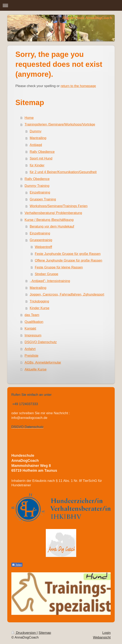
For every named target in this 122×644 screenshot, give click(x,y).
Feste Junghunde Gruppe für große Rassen (68, 254)
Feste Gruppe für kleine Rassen (59, 267)
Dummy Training (37, 186)
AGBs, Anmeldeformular (43, 362)
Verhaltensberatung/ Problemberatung (53, 213)
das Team (32, 315)
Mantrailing (38, 138)
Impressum (33, 335)
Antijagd (36, 145)
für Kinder (37, 165)
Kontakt (30, 328)
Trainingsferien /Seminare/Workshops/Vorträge (60, 124)
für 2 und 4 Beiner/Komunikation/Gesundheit (63, 172)
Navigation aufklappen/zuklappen (61, 5)
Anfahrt (30, 349)
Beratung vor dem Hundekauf (52, 226)
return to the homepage (78, 86)
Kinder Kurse (40, 308)
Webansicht (102, 637)
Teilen (17, 565)
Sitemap (45, 633)
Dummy (36, 131)
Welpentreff (43, 247)
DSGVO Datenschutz (41, 342)
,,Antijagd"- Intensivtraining (50, 281)
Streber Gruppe (47, 274)
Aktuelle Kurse (35, 369)
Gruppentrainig (41, 240)
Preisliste (31, 356)
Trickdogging (39, 301)
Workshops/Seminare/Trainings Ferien (59, 206)
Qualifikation (34, 322)
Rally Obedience (42, 152)
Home (29, 118)
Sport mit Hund (41, 158)
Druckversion (24, 633)
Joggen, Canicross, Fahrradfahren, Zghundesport (67, 294)
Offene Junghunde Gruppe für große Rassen (69, 260)
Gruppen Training (43, 199)
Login (106, 633)
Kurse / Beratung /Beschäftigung (49, 220)
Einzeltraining (40, 192)
